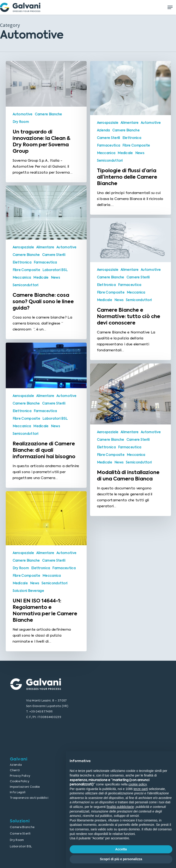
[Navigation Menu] (170, 7)
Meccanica (106, 153)
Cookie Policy (20, 781)
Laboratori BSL (55, 276)
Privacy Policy (20, 776)
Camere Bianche (48, 114)
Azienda (103, 130)
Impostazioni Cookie (25, 787)
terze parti (141, 789)
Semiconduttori (110, 161)
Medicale (125, 153)
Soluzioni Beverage (28, 597)
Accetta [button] (121, 849)
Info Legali (18, 792)
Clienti (15, 770)
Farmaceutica (109, 145)
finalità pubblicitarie (120, 807)
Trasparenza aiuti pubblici (29, 798)
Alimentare (129, 123)
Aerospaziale (108, 123)
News (140, 153)
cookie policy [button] (138, 784)
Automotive (23, 114)
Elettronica (132, 138)
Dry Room (21, 122)
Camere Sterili (109, 138)
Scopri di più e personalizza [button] (121, 859)
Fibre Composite (136, 145)
